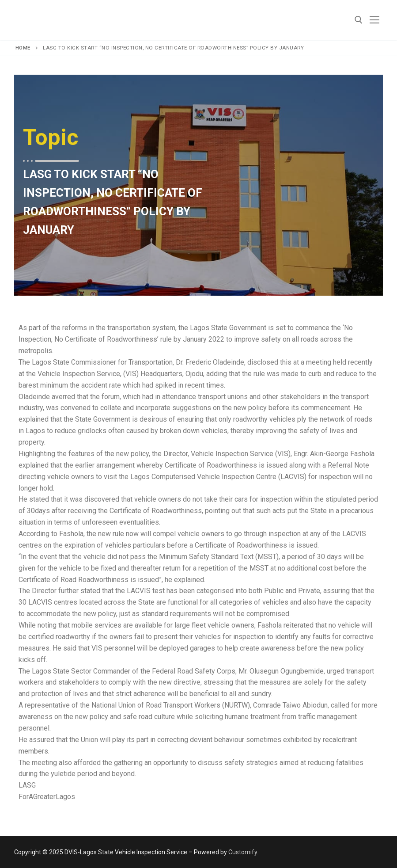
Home (23, 48)
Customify (243, 852)
